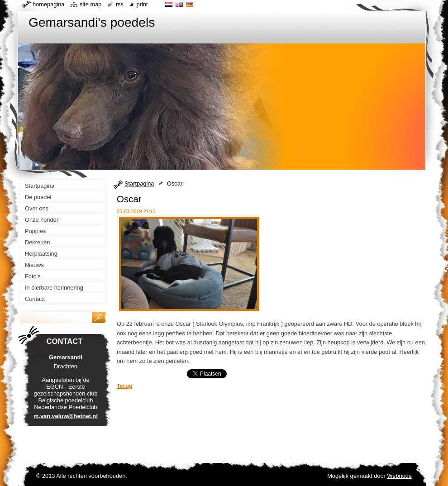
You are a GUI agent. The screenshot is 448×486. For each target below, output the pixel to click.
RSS (120, 4)
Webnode (399, 476)
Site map (91, 4)
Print (142, 4)
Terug (125, 386)
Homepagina (48, 4)
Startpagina (139, 183)
